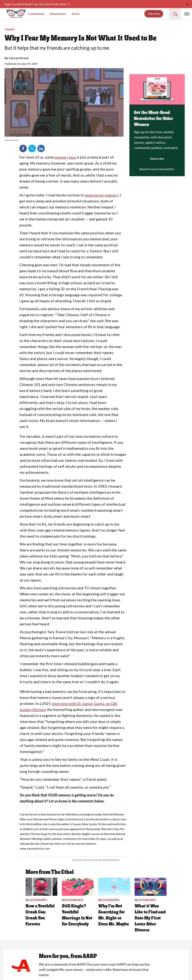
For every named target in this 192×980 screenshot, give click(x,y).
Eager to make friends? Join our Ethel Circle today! (36, 4)
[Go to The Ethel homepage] (11, 14)
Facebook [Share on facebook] (23, 148)
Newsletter (58, 14)
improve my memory (102, 195)
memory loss (65, 157)
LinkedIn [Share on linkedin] (41, 148)
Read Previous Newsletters (157, 169)
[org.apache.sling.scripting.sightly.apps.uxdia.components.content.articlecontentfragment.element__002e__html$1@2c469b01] (64, 140)
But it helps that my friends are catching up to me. (57, 48)
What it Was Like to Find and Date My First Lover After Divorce (150, 918)
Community (36, 14)
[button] (175, 14)
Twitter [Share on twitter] (32, 148)
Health (10, 29)
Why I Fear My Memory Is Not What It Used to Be (81, 38)
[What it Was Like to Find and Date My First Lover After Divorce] (151, 905)
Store (76, 14)
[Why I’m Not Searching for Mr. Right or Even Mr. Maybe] (114, 902)
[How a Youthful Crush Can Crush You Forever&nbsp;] (41, 902)
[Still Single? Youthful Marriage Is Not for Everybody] (78, 902)
